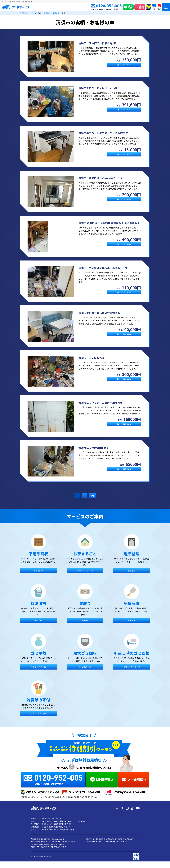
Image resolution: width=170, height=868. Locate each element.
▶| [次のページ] (93, 496)
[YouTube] (138, 808)
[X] (122, 808)
